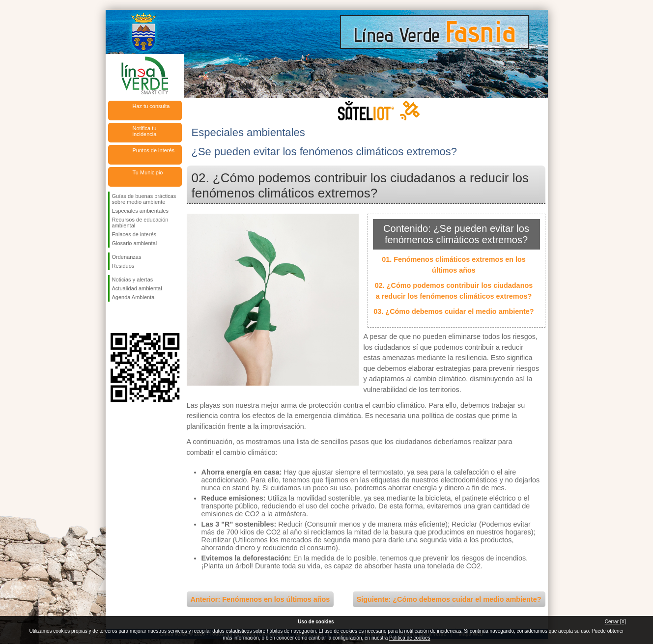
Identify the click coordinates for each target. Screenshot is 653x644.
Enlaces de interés (134, 234)
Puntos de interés (154, 150)
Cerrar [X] (615, 622)
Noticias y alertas (133, 280)
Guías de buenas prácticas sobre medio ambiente (144, 199)
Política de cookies (410, 638)
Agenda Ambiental (134, 297)
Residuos (123, 266)
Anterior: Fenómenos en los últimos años (260, 599)
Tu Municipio (148, 172)
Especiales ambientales (141, 211)
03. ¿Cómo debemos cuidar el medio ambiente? (454, 311)
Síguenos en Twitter (130, 317)
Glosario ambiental (135, 243)
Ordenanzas (127, 257)
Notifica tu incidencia (145, 131)
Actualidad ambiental (137, 288)
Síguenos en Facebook (114, 317)
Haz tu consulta (151, 106)
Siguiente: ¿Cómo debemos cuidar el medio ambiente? (449, 599)
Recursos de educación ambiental (140, 223)
